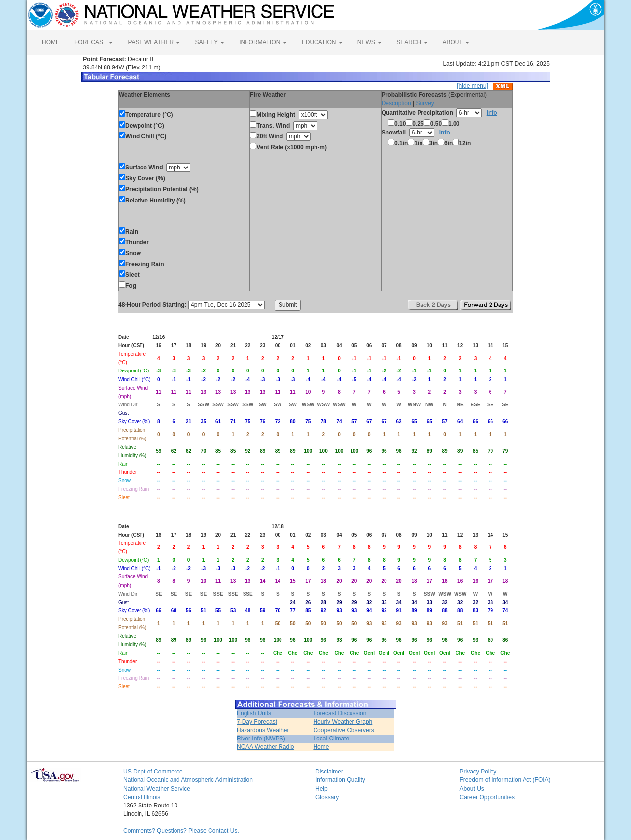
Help (322, 789)
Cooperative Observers (343, 730)
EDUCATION (322, 42)
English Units (254, 713)
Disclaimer (329, 772)
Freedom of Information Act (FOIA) (505, 780)
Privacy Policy (478, 772)
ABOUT (456, 42)
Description (396, 103)
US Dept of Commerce (153, 772)
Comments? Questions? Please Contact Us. (181, 831)
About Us (472, 789)
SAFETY (210, 42)
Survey (425, 103)
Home (321, 747)
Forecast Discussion (340, 713)
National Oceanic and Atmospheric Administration (188, 780)
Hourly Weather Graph (343, 722)
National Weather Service (157, 789)
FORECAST (94, 42)
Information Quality (340, 780)
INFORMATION (263, 42)
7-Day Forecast (257, 722)
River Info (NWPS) (261, 739)
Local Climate (331, 739)
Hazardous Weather (263, 730)
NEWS (369, 42)
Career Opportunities (487, 797)
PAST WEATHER (154, 42)
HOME (51, 42)
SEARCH (412, 42)
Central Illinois (142, 797)
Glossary (327, 797)
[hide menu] (473, 86)
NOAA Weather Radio (265, 747)
